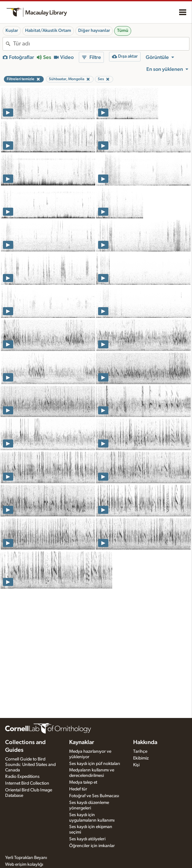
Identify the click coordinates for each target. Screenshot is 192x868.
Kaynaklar (82, 742)
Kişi (136, 765)
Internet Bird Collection (27, 783)
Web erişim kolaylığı (24, 864)
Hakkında (145, 742)
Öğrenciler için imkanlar (92, 846)
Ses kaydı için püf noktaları (95, 764)
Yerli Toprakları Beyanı (26, 858)
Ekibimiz (141, 758)
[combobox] (101, 44)
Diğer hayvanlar (94, 31)
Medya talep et (83, 782)
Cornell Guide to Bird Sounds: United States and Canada (30, 765)
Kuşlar (12, 31)
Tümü (123, 31)
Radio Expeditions (22, 777)
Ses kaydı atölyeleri (87, 839)
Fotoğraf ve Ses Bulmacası (94, 796)
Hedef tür (78, 789)
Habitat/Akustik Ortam (48, 31)
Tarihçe (140, 751)
